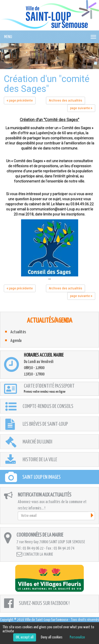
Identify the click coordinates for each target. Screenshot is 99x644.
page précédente (20, 101)
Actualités (18, 332)
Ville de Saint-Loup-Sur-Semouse (47, 620)
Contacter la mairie (35, 554)
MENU (8, 37)
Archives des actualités (65, 101)
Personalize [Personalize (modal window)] (77, 637)
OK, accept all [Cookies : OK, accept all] (25, 637)
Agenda (16, 341)
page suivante (81, 108)
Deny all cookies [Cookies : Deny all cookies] (52, 637)
